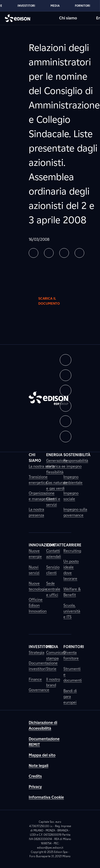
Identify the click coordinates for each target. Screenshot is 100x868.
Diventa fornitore (71, 655)
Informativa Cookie (46, 797)
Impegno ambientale (73, 480)
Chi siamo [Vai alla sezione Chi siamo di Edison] (68, 18)
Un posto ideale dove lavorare (71, 570)
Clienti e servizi (53, 502)
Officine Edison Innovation (38, 605)
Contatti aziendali (54, 554)
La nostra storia (42, 466)
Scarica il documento (53, 301)
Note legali (39, 766)
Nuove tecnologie (38, 586)
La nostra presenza (36, 512)
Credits (35, 776)
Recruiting (72, 551)
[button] (33, 253)
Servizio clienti (53, 570)
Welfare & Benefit (72, 592)
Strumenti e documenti (73, 675)
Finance (35, 679)
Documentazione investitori (43, 666)
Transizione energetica (38, 480)
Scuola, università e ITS (72, 611)
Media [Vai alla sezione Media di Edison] (55, 6)
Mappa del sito (42, 755)
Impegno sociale (71, 496)
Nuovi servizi (34, 570)
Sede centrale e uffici (53, 589)
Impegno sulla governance (75, 512)
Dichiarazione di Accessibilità (43, 725)
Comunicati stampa (56, 655)
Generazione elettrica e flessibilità (57, 466)
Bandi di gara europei (70, 697)
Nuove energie (35, 554)
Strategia (36, 652)
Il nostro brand (53, 682)
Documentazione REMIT (44, 742)
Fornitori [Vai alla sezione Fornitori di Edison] (83, 6)
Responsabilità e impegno (76, 463)
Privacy (35, 787)
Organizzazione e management (42, 496)
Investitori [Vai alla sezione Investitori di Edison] (26, 6)
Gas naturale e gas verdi (57, 485)
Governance (39, 690)
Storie (51, 669)
